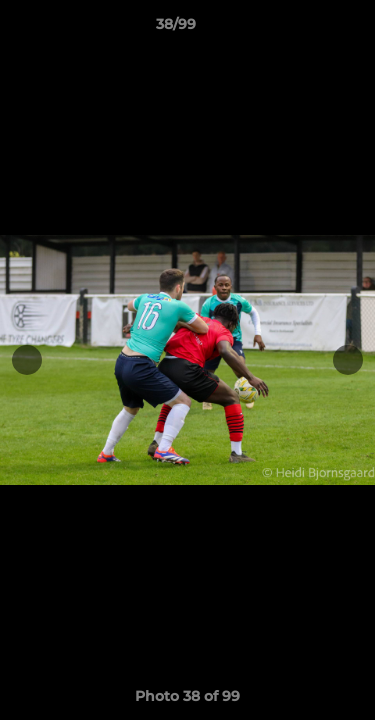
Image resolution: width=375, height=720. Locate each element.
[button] (303, 29)
